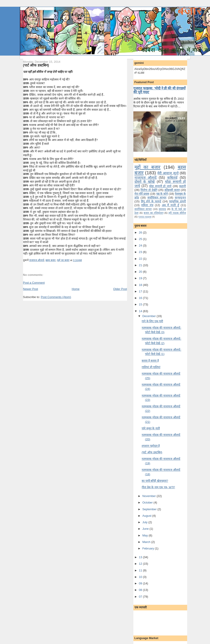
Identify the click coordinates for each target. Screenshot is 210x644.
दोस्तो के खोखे (145, 182)
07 (141, 597)
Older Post (120, 289)
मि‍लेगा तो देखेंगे (149, 190)
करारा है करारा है (150, 361)
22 (141, 259)
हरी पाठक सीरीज (177, 213)
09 (141, 583)
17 (141, 291)
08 (141, 590)
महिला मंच (147, 205)
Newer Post (31, 289)
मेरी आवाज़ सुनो (168, 173)
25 (141, 239)
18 (141, 285)
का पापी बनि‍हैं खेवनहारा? (155, 481)
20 (141, 272)
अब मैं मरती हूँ (170, 205)
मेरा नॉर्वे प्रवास (142, 194)
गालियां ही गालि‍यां (151, 367)
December (149, 316)
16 (141, 298)
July (145, 522)
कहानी (182, 186)
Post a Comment (34, 283)
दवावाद (162, 209)
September (150, 509)
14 (141, 311)
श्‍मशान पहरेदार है (151, 446)
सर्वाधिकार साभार (157, 198)
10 (141, 577)
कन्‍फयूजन (180, 198)
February (149, 548)
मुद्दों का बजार (63, 260)
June (146, 529)
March (147, 542)
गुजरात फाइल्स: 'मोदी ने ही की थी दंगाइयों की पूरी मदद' (159, 90)
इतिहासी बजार (172, 190)
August (147, 516)
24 (141, 245)
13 (141, 557)
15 (141, 304)
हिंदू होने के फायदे (151, 201)
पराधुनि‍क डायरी (177, 201)
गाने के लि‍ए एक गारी (152, 321)
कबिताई (172, 178)
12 (141, 564)
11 (141, 570)
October (148, 502)
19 (141, 278)
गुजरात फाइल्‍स (145, 217)
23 (141, 252)
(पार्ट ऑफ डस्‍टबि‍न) (36, 65)
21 (141, 265)
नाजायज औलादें (37, 260)
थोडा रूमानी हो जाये (160, 186)
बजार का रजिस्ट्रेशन (153, 213)
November (149, 496)
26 (141, 232)
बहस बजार (51, 260)
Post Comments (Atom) (56, 297)
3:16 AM (77, 260)
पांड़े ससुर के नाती (151, 428)
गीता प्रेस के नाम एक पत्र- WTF (158, 487)
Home (76, 289)
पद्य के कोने (162, 194)
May (145, 535)
